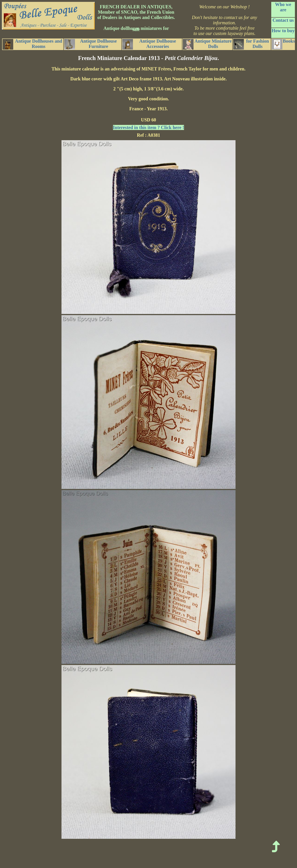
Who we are (283, 7)
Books (283, 44)
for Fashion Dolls (251, 44)
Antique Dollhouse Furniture (90, 44)
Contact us (283, 20)
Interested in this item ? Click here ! (148, 127)
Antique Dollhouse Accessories (149, 44)
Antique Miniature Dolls (207, 44)
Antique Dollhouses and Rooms (32, 44)
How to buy (283, 31)
